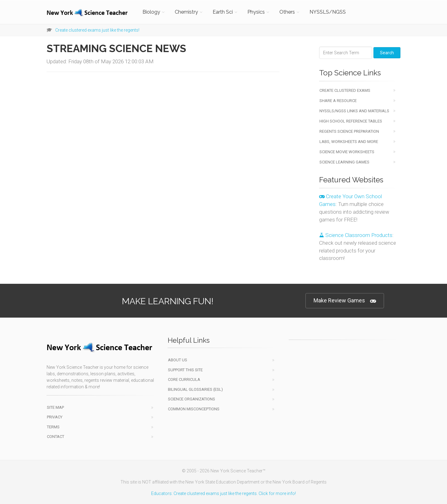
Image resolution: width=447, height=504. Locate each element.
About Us (178, 360)
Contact (56, 437)
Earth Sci (223, 12)
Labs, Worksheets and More (349, 142)
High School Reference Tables (351, 121)
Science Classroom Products (356, 235)
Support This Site (185, 370)
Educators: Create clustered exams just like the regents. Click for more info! (223, 493)
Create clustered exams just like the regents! (97, 30)
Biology (151, 12)
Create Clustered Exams (345, 90)
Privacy (55, 417)
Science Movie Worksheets (347, 152)
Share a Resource (338, 101)
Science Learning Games (344, 162)
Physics (256, 12)
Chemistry (186, 12)
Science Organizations (192, 399)
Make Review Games (345, 301)
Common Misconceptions (194, 409)
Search (387, 53)
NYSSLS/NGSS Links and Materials (354, 111)
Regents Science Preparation (349, 131)
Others (287, 12)
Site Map (55, 407)
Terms (53, 427)
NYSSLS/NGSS (328, 12)
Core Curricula (184, 379)
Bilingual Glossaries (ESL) (195, 389)
